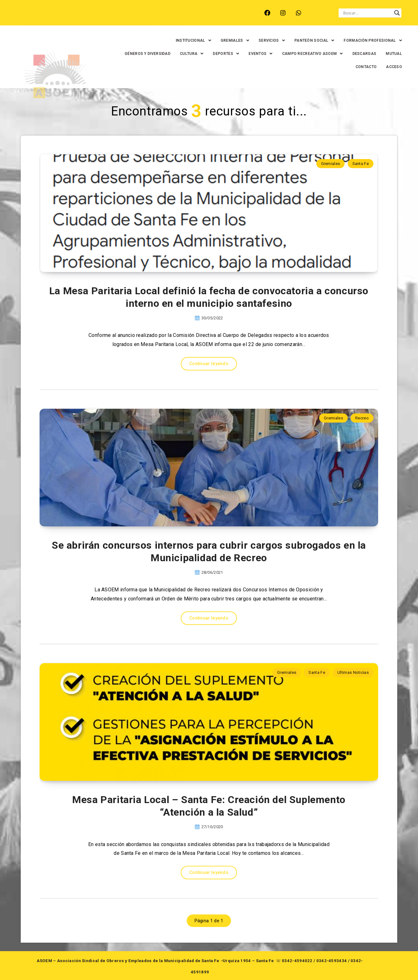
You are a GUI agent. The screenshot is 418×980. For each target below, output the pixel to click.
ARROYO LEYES (44, 18)
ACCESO (389, 67)
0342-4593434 (332, 961)
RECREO (116, 18)
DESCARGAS (359, 54)
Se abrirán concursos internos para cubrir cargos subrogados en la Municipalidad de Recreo (209, 551)
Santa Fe (361, 164)
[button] (188, 40)
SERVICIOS (267, 40)
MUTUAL (389, 54)
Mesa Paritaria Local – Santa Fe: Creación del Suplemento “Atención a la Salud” (209, 806)
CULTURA (187, 54)
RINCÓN (142, 18)
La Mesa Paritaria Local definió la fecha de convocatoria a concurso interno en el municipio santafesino (209, 297)
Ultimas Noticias (353, 672)
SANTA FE (171, 18)
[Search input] (367, 13)
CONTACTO (361, 67)
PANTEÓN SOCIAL (310, 40)
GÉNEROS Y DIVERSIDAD (143, 54)
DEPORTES (221, 54)
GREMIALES (230, 40)
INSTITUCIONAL (188, 40)
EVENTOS (256, 54)
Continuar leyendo (209, 364)
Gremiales (331, 164)
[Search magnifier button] (397, 13)
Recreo (362, 418)
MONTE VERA (84, 18)
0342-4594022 (297, 961)
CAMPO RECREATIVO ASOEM (308, 54)
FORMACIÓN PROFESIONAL (368, 40)
